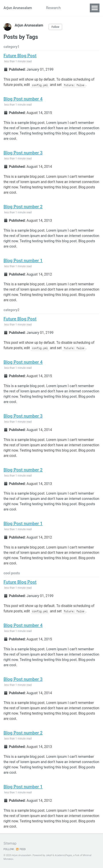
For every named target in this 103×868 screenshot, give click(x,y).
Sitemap (10, 843)
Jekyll (49, 855)
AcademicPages (63, 855)
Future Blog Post (20, 56)
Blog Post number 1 (23, 261)
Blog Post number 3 (23, 153)
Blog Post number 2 (23, 207)
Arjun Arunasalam (18, 8)
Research (53, 8)
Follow (55, 27)
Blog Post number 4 (23, 99)
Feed (21, 849)
